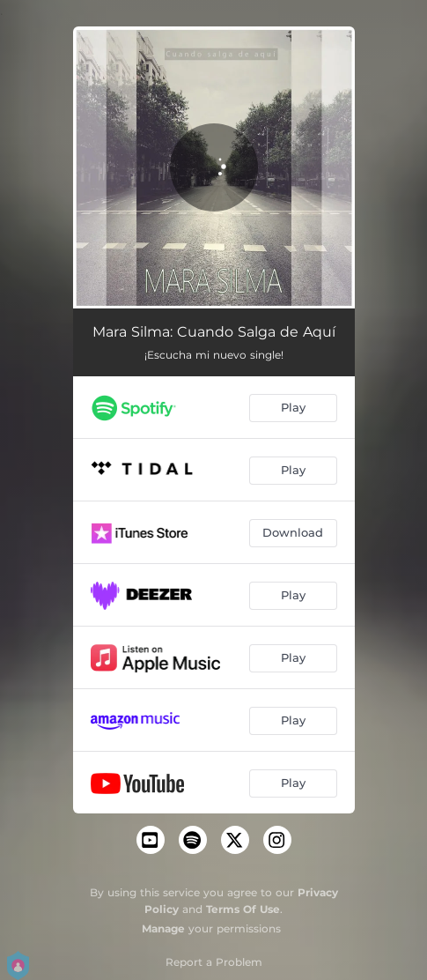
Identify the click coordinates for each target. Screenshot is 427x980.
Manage (163, 928)
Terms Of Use (243, 909)
